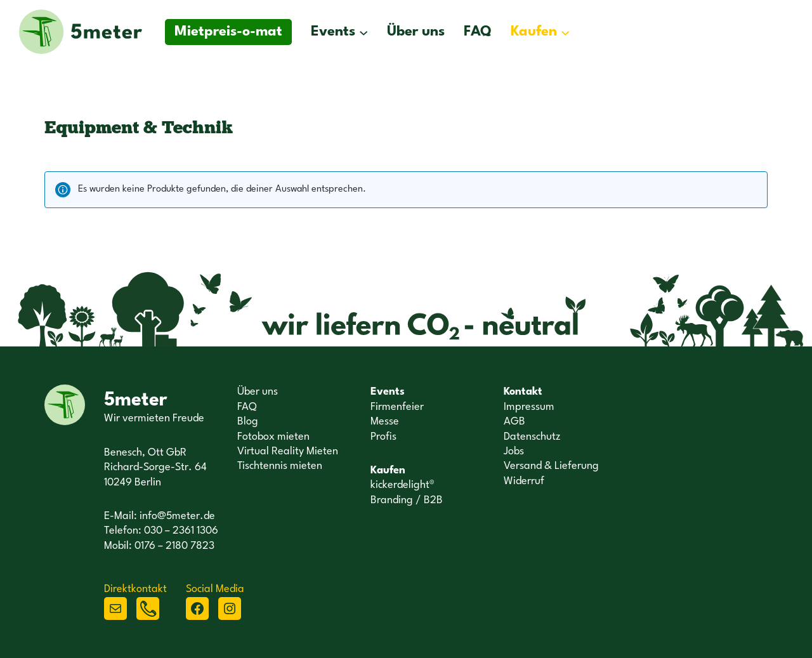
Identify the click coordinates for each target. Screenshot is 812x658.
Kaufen (534, 32)
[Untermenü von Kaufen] (565, 32)
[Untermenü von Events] (363, 32)
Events (333, 32)
